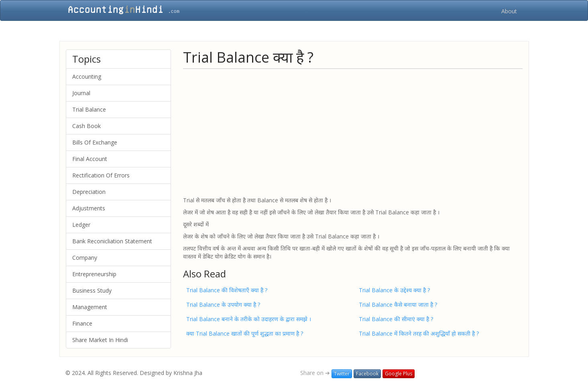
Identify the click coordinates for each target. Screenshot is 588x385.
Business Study (92, 290)
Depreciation (89, 192)
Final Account (90, 159)
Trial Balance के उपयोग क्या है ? (223, 305)
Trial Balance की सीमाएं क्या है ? (396, 319)
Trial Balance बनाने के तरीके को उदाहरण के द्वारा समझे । (249, 319)
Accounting (87, 76)
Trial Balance (89, 109)
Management (90, 307)
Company (85, 258)
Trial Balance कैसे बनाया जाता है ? (398, 305)
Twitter (342, 374)
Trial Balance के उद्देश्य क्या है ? (394, 290)
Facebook (367, 374)
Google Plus (399, 374)
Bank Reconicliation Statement (112, 241)
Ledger (81, 225)
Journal (81, 93)
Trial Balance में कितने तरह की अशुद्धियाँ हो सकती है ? (419, 333)
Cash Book (86, 126)
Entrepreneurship (94, 274)
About (509, 11)
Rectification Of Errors (101, 175)
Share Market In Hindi (100, 340)
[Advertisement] (353, 132)
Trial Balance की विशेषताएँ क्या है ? (227, 290)
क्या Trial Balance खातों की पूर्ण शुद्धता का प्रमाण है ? (245, 333)
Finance (82, 323)
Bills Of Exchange (95, 142)
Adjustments (89, 208)
